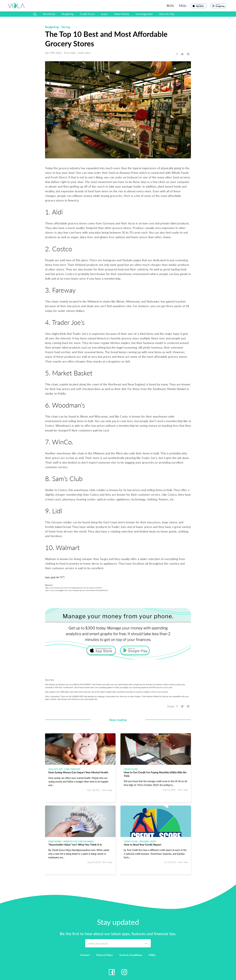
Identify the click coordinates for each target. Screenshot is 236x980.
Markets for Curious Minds (79, 842)
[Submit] (146, 943)
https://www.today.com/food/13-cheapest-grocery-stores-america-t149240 (73, 588)
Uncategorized (144, 14)
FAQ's (183, 6)
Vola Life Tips (167, 14)
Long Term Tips (72, 769)
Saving (66, 27)
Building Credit (148, 842)
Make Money (122, 14)
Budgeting (68, 14)
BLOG (170, 6)
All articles (49, 14)
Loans (104, 14)
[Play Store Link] (218, 6)
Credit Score (87, 14)
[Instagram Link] (124, 972)
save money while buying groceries (99, 196)
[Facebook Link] (112, 972)
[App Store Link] (199, 6)
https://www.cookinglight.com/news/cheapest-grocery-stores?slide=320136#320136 (77, 590)
